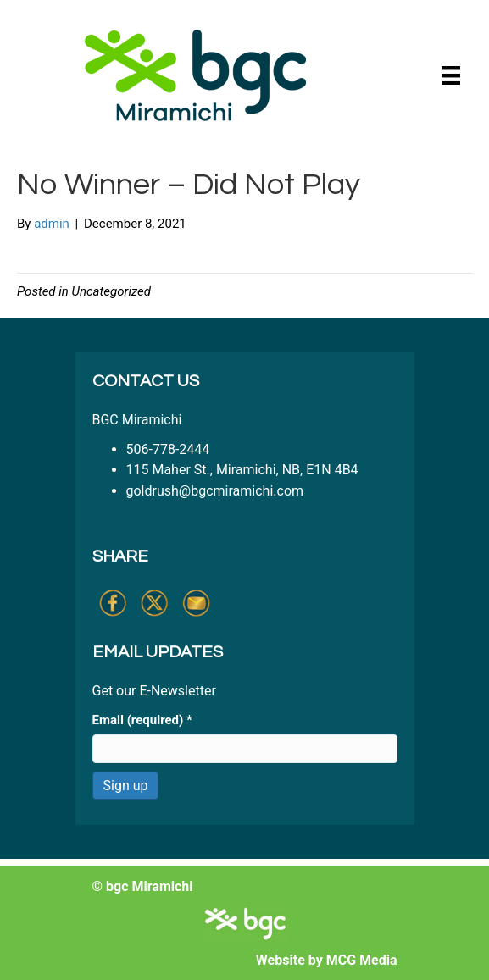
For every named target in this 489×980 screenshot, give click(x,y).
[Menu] (451, 75)
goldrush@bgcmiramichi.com (215, 491)
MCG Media (362, 960)
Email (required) (142, 720)
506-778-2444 (168, 449)
